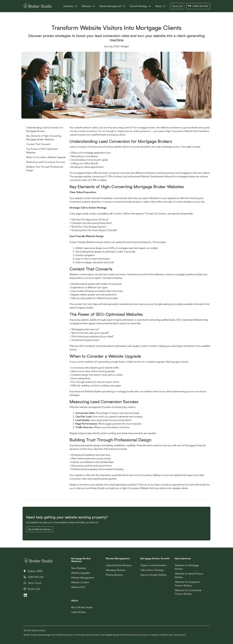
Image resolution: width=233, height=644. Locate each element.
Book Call (177, 6)
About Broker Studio (82, 607)
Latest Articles (78, 612)
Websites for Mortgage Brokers (187, 567)
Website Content (80, 582)
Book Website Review (40, 529)
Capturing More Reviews (119, 565)
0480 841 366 (198, 6)
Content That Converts (38, 144)
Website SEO (78, 587)
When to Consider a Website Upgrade (46, 157)
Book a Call (32, 589)
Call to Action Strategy (152, 570)
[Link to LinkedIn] (25, 595)
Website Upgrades (81, 573)
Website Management (83, 578)
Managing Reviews (116, 570)
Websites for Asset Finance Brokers (189, 575)
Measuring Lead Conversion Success (46, 162)
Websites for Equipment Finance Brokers (187, 584)
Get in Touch (33, 583)
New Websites (79, 568)
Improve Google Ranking (153, 575)
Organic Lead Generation (154, 565)
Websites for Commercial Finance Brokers (188, 592)
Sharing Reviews (114, 575)
